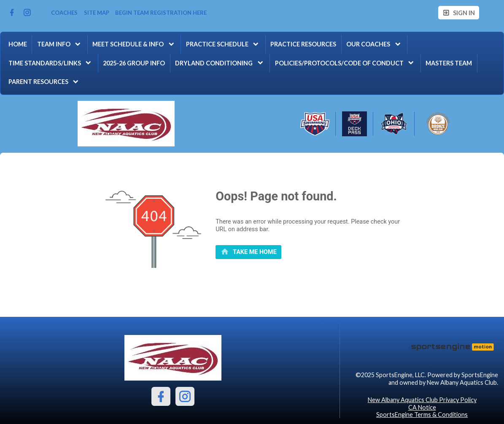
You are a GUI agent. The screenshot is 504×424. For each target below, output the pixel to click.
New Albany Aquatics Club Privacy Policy (422, 400)
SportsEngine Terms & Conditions (422, 415)
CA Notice (422, 407)
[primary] (248, 252)
